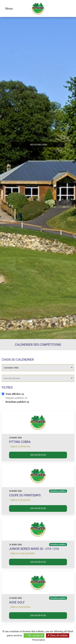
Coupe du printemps (25, 495)
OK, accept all (34, 635)
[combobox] (38, 368)
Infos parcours (39, 145)
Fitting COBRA (20, 442)
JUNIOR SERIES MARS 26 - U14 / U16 (34, 549)
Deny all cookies (58, 635)
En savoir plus (38, 455)
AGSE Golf (17, 602)
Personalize (39, 640)
